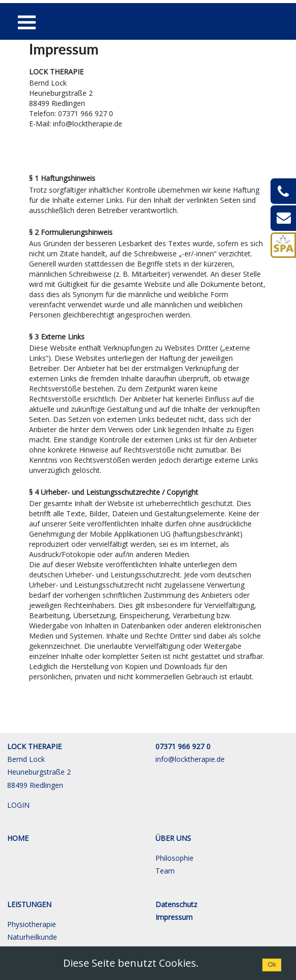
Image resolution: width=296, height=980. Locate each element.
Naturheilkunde (32, 937)
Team (165, 871)
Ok (272, 964)
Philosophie (174, 858)
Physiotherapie (32, 924)
